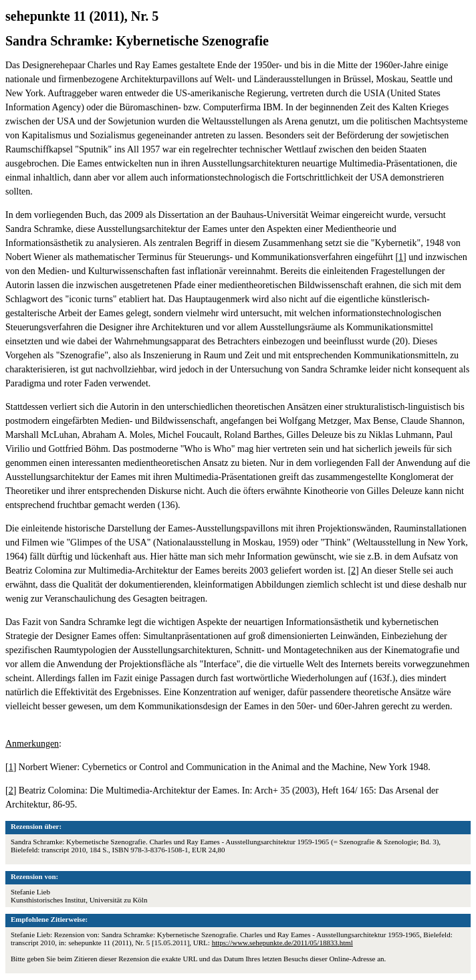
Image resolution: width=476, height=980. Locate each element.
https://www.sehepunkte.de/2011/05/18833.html (282, 943)
